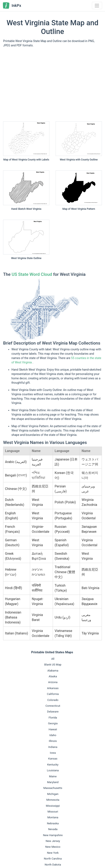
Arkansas (53, 688)
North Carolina (53, 859)
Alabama (53, 671)
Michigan (53, 794)
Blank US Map (53, 665)
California (53, 694)
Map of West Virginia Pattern (79, 209)
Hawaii (53, 729)
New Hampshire (53, 835)
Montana (53, 817)
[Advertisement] (52, 86)
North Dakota (53, 865)
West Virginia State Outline (26, 258)
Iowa (53, 753)
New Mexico (53, 847)
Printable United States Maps (52, 652)
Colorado (53, 700)
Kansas (53, 759)
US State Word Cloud (32, 274)
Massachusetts (53, 788)
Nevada (53, 829)
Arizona (53, 682)
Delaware (53, 712)
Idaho (53, 735)
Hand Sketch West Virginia (26, 209)
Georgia (53, 723)
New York (53, 853)
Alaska (53, 676)
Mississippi (53, 806)
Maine (53, 776)
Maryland (53, 782)
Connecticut (53, 706)
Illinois (53, 741)
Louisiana (53, 770)
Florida (53, 718)
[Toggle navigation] (97, 5)
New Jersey (53, 841)
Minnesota (53, 800)
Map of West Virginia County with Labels (26, 160)
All (53, 659)
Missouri (53, 812)
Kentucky (53, 765)
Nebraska (53, 823)
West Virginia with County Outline (79, 160)
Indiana (53, 747)
